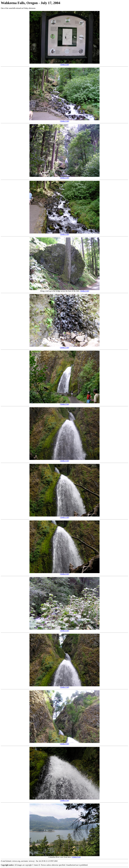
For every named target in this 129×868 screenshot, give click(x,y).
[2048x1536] (65, 65)
